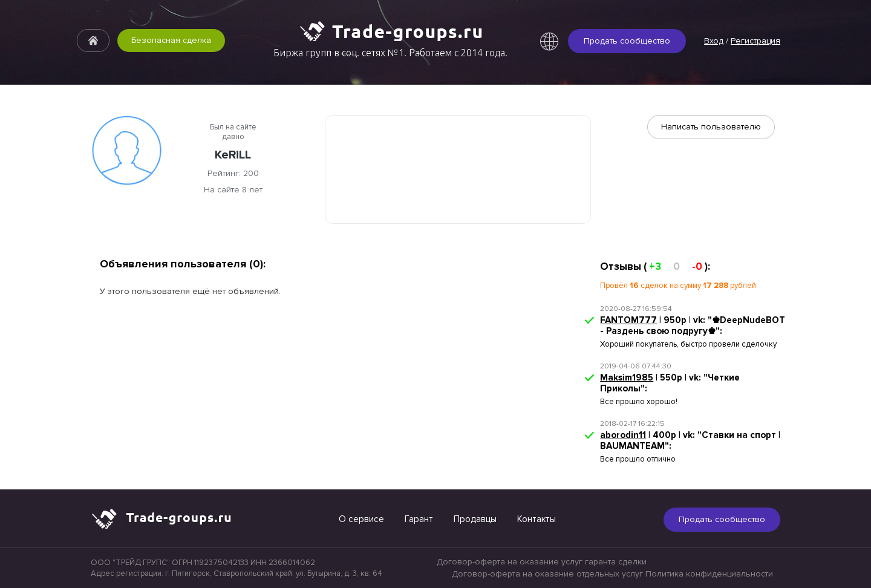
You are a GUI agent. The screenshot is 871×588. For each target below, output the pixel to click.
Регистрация (755, 41)
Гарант (419, 519)
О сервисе (361, 519)
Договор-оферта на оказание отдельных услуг (547, 574)
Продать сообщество (627, 41)
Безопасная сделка (171, 40)
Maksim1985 (627, 377)
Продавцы (475, 519)
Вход (714, 41)
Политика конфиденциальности (709, 574)
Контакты (537, 519)
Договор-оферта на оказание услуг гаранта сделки (542, 562)
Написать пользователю (711, 127)
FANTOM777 (628, 320)
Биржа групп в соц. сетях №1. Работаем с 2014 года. (390, 53)
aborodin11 (623, 435)
